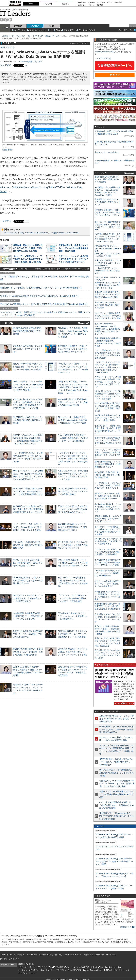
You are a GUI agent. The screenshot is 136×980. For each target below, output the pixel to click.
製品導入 (65, 4)
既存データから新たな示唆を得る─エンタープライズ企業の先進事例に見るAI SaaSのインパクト (73, 509)
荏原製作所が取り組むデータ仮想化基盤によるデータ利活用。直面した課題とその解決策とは (28, 652)
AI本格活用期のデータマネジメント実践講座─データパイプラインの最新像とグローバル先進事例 (73, 634)
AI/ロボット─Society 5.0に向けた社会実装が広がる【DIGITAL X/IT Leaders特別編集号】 (40, 296)
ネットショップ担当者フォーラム (31, 970)
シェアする (6, 65)
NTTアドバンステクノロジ (15, 233)
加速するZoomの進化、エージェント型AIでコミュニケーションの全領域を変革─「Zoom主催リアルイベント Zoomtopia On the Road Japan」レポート (73, 387)
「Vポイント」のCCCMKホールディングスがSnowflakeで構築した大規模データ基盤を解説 (72, 598)
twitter (2, 20)
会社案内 (59, 955)
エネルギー (82, 5)
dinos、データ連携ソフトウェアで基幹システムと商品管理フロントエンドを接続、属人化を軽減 (28, 259)
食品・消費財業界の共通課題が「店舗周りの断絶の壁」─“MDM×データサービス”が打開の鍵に (73, 438)
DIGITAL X (108, 970)
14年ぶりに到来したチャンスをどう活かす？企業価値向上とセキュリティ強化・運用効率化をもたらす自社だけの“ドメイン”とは (108, 283)
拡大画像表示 (8, 150)
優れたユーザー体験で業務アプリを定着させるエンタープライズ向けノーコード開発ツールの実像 (28, 367)
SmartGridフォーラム (113, 967)
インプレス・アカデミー (28, 973)
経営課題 (18, 26)
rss (10, 20)
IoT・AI (110, 3)
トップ (5, 28)
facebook (6, 20)
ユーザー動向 (20, 30)
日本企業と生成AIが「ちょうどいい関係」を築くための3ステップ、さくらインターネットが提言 (73, 652)
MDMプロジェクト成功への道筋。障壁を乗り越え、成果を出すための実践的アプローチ (28, 563)
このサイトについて (8, 955)
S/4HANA (30, 233)
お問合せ (3, 959)
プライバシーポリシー (73, 955)
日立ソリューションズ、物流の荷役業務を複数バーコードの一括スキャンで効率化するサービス (74, 259)
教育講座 (100, 5)
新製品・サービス (52, 36)
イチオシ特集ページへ (124, 703)
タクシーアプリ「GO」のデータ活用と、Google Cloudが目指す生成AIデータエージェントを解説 (28, 527)
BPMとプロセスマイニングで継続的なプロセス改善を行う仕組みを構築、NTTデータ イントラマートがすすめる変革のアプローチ (108, 382)
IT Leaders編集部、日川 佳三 (30, 62)
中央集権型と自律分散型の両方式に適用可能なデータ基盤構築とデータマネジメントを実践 (28, 616)
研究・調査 (119, 3)
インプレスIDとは (104, 58)
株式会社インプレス (26, 964)
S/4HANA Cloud (41, 233)
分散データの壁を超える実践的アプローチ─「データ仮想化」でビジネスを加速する (28, 634)
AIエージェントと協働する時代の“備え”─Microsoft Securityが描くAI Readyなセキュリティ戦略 (72, 420)
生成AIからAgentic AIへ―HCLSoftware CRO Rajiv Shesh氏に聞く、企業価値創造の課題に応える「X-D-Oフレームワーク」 (107, 329)
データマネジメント (87, 30)
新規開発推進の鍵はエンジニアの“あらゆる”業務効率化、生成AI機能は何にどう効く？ (72, 527)
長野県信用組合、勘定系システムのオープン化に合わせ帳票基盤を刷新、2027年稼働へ (74, 248)
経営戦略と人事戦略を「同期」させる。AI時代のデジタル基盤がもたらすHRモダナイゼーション (73, 349)
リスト (26, 65)
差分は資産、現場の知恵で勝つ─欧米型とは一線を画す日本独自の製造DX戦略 (28, 545)
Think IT (52, 967)
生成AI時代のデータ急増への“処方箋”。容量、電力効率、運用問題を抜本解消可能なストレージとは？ (28, 509)
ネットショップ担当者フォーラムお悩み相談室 (64, 970)
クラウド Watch (97, 967)
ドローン (91, 5)
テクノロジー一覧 (23, 36)
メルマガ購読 (32, 955)
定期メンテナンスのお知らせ (107, 152)
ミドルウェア (38, 36)
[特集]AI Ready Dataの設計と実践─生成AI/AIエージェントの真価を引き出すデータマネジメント (114, 674)
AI (51, 30)
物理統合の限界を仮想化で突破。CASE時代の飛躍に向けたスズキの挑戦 (28, 331)
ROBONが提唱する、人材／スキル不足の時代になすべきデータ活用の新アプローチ (28, 580)
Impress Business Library (105, 52)
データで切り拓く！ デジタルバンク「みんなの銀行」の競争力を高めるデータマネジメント (73, 545)
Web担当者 (82, 3)
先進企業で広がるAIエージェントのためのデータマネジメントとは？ (28, 349)
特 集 (52, 26)
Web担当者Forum (63, 967)
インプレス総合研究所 (80, 967)
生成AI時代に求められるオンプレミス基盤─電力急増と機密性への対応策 (28, 420)
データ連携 (52, 233)
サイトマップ (111, 955)
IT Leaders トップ (7, 36)
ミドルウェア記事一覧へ (79, 43)
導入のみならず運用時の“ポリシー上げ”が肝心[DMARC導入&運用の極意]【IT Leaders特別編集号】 (44, 304)
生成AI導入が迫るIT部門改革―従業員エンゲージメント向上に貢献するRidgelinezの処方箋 (73, 402)
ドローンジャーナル (122, 970)
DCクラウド (48, 4)
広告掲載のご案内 (46, 955)
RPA (58, 30)
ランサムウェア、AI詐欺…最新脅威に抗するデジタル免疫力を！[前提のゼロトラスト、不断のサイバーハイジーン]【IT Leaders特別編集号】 (45, 314)
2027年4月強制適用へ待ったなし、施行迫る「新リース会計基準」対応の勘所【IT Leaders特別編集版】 (44, 278)
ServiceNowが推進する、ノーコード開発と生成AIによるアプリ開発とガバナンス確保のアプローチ (73, 563)
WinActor (62, 233)
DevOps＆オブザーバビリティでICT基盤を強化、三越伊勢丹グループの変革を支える (28, 598)
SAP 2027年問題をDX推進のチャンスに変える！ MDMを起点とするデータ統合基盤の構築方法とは (28, 491)
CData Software (72, 233)
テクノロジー (35, 26)
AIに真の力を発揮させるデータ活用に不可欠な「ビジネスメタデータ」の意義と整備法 (73, 491)
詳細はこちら (126, 927)
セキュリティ (69, 30)
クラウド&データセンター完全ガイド (33, 967)
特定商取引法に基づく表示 (94, 955)
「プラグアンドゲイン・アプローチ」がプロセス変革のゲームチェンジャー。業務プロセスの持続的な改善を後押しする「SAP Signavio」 (73, 459)
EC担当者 (92, 3)
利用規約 (21, 955)
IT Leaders (15, 13)
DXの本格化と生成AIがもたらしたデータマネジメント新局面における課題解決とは (73, 616)
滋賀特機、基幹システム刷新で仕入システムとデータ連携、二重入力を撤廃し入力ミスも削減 (28, 248)
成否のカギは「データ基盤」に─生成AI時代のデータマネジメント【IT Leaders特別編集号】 (41, 288)
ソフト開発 (101, 3)
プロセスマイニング (38, 30)
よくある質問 (14, 959)
